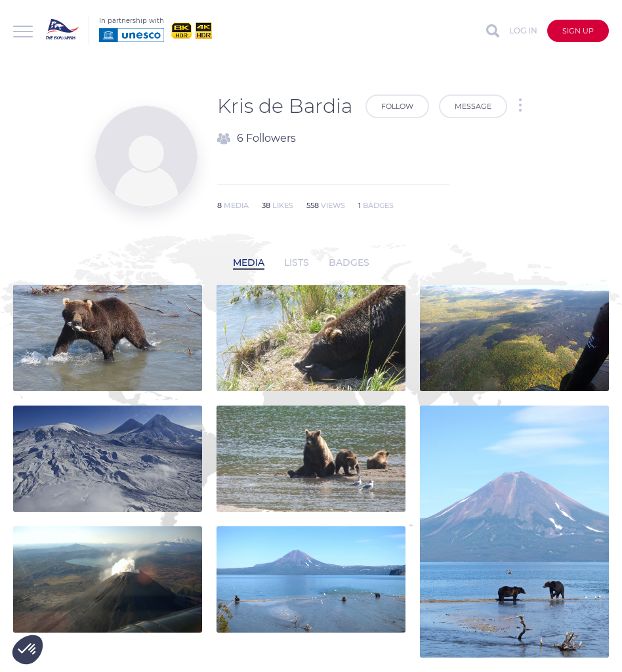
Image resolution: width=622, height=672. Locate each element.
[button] (28, 650)
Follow (397, 106)
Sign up (578, 31)
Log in (523, 31)
